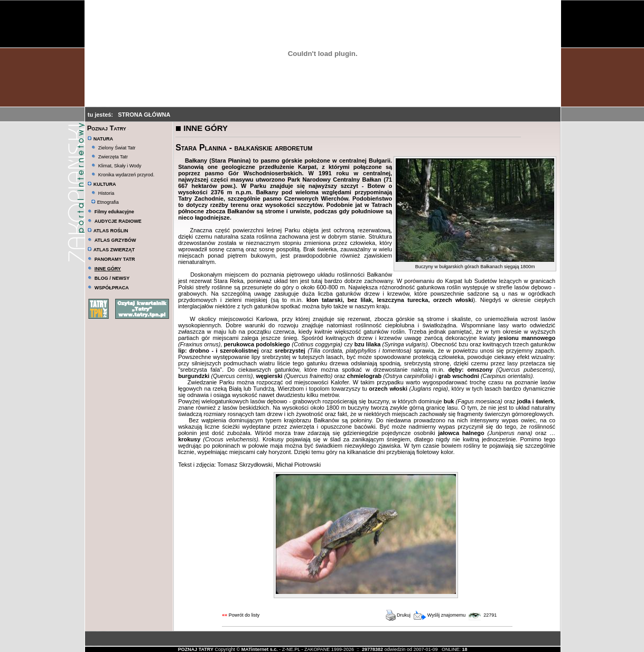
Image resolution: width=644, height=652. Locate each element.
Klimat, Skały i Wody (120, 166)
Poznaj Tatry (107, 128)
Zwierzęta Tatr (113, 157)
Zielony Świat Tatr (117, 148)
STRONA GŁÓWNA (144, 115)
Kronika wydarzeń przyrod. (127, 175)
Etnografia (105, 202)
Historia (106, 193)
